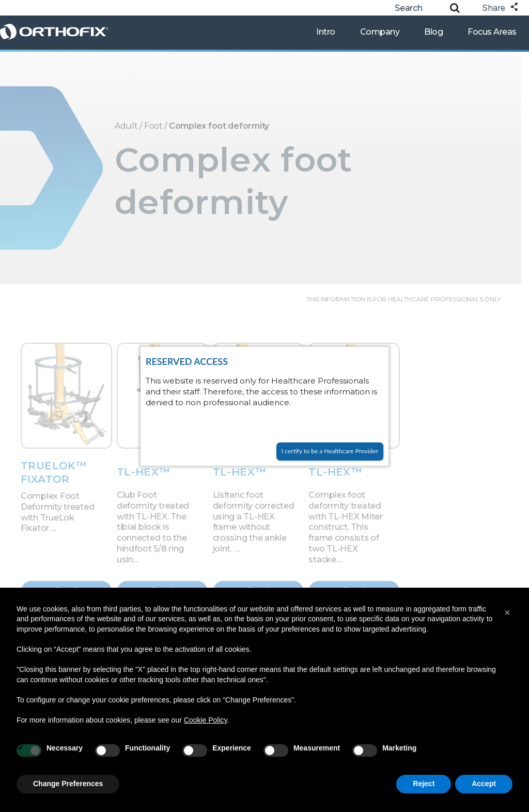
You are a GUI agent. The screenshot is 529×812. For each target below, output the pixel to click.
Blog (433, 32)
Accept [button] (484, 784)
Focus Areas (492, 32)
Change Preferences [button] (68, 784)
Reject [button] (424, 784)
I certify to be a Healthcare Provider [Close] (330, 451)
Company (380, 32)
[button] (507, 612)
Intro (326, 32)
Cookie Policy (206, 720)
